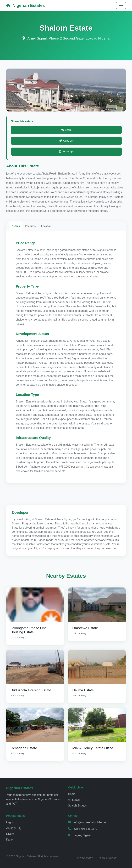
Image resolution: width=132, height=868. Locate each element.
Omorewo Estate (85, 628)
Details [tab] (16, 226)
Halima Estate (83, 690)
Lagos (10, 822)
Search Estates (77, 806)
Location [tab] (46, 226)
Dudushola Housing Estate (31, 690)
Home (72, 794)
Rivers (10, 834)
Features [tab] (30, 226)
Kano (9, 840)
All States (74, 800)
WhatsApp (66, 152)
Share (66, 130)
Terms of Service (107, 858)
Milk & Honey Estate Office (93, 748)
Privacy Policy (85, 858)
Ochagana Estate (24, 748)
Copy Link (66, 141)
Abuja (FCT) (14, 828)
